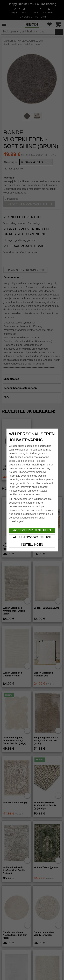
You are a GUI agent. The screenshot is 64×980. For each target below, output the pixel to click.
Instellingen (32, 545)
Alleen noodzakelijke (32, 537)
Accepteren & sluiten (32, 530)
